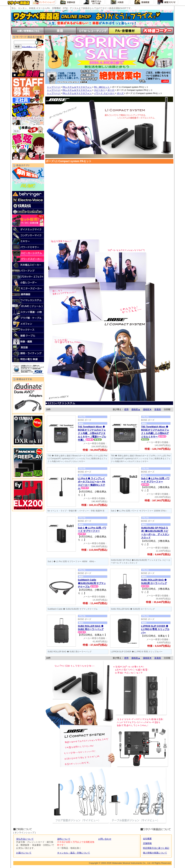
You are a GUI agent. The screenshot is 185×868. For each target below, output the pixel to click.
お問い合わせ (105, 839)
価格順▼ (147, 409)
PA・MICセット (102, 87)
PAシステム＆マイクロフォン (77, 87)
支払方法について (25, 839)
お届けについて (24, 853)
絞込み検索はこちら (30, 47)
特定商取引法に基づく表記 (156, 848)
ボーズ (111, 90)
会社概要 (147, 839)
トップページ (54, 87)
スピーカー (100, 90)
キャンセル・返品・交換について (74, 853)
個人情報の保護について (155, 853)
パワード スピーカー (104, 93)
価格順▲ (136, 409)
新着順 (158, 409)
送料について (64, 839)
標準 (126, 409)
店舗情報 (147, 843)
